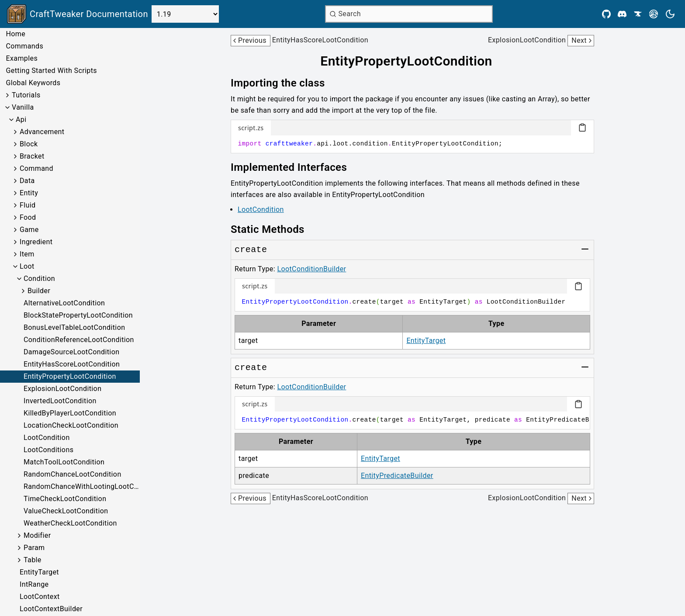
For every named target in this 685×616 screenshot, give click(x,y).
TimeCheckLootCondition (65, 499)
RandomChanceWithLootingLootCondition (82, 486)
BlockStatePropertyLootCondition (78, 315)
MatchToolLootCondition (64, 462)
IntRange (34, 584)
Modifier (37, 535)
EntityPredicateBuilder (397, 476)
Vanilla (23, 107)
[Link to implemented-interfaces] (295, 167)
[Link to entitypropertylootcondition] (412, 61)
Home (16, 34)
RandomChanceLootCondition (73, 474)
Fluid (28, 205)
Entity (29, 193)
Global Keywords (33, 83)
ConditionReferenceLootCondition (79, 340)
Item (27, 254)
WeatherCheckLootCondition (70, 523)
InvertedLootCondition (60, 401)
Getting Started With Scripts (51, 71)
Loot (27, 266)
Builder (39, 291)
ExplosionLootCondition (62, 389)
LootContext (40, 597)
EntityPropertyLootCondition (70, 376)
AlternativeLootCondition (64, 303)
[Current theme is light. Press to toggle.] (670, 14)
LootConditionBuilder (311, 269)
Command (36, 168)
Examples (22, 58)
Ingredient (36, 242)
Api (21, 119)
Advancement (42, 132)
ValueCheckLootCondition (66, 511)
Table (33, 560)
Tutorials (26, 95)
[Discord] (622, 14)
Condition (39, 279)
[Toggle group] (585, 249)
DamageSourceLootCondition (71, 352)
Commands (24, 46)
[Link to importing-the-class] (284, 83)
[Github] (606, 14)
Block (29, 144)
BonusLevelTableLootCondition (74, 327)
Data (27, 181)
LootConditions (48, 450)
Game (29, 230)
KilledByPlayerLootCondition (70, 413)
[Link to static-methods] (274, 229)
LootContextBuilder (51, 609)
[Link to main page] (78, 14)
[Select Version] (185, 14)
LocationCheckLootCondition (71, 425)
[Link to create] (251, 250)
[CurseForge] (638, 14)
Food (28, 217)
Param (34, 548)
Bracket (32, 156)
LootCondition (47, 438)
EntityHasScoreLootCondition (72, 364)
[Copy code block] (582, 128)
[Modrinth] (654, 14)
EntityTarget (39, 572)
